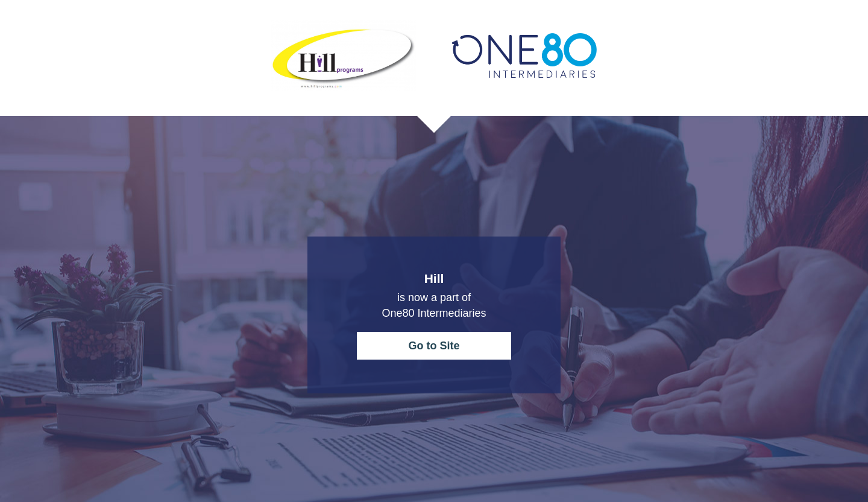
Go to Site (434, 346)
